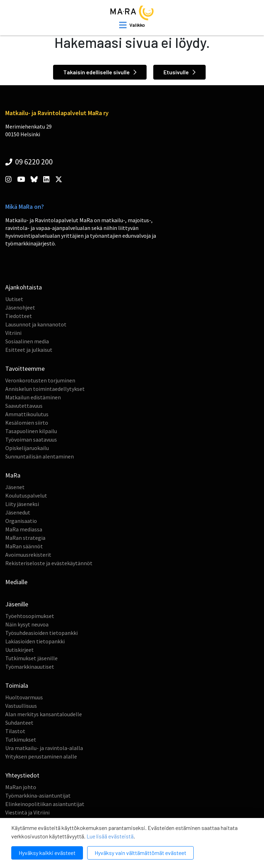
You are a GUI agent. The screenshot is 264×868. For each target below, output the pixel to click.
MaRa (13, 475)
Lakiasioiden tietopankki (35, 641)
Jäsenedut (18, 512)
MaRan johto (21, 787)
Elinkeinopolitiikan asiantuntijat (45, 804)
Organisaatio (21, 521)
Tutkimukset (21, 739)
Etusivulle (179, 72)
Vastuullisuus (21, 706)
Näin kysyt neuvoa (27, 624)
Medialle (16, 582)
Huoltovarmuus (24, 697)
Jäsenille (17, 604)
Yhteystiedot (22, 775)
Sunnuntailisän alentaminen (40, 456)
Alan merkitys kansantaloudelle (44, 714)
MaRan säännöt (24, 546)
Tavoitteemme (25, 369)
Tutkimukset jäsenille (31, 658)
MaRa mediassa (24, 529)
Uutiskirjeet (20, 650)
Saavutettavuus (24, 406)
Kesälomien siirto (27, 423)
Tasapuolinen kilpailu (31, 431)
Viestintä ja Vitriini (27, 812)
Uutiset (14, 299)
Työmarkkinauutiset (30, 667)
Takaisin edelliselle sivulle (100, 72)
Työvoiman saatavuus (31, 439)
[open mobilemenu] (132, 25)
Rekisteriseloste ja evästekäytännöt (49, 563)
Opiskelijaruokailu (27, 448)
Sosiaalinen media (27, 341)
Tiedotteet (19, 316)
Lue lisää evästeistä (110, 836)
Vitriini (13, 333)
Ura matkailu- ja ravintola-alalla (44, 748)
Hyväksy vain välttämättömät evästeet (140, 853)
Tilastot (15, 731)
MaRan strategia (25, 538)
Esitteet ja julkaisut (29, 350)
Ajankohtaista (24, 287)
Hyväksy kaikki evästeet (47, 853)
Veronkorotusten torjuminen (40, 380)
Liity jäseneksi (22, 504)
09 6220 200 (29, 162)
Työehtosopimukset (30, 616)
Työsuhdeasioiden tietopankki (41, 633)
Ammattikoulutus (27, 414)
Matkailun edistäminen (33, 397)
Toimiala (17, 685)
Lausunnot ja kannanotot (36, 324)
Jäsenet (15, 487)
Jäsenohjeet (20, 307)
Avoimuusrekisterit (28, 555)
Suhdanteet (19, 723)
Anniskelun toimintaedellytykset (45, 389)
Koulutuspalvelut (26, 495)
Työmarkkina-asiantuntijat (38, 795)
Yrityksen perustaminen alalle (41, 756)
